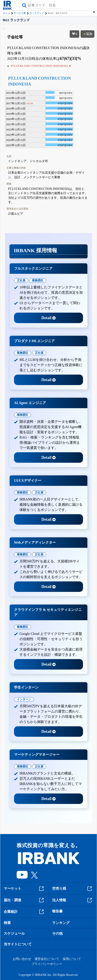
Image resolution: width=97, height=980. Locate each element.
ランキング (61, 923)
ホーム (6, 13)
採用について (72, 959)
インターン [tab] (24, 699)
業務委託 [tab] (38, 280)
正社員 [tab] (21, 280)
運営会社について (47, 959)
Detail (48, 318)
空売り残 (73, 889)
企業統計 (24, 912)
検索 (7, 923)
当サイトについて (18, 944)
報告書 (57, 911)
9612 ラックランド (16, 20)
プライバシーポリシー (47, 964)
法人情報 (73, 900)
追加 (88, 34)
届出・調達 (24, 900)
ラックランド (37, 13)
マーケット (24, 889)
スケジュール (14, 933)
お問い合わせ (22, 959)
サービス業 (20, 13)
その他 (57, 933)
